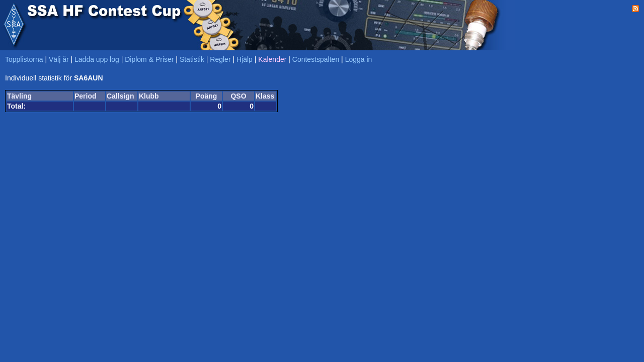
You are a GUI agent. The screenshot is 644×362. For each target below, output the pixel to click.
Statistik (192, 59)
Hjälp (245, 59)
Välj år (59, 59)
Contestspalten (316, 59)
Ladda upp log (97, 59)
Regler (220, 59)
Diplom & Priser (149, 59)
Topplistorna (24, 59)
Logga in (359, 59)
